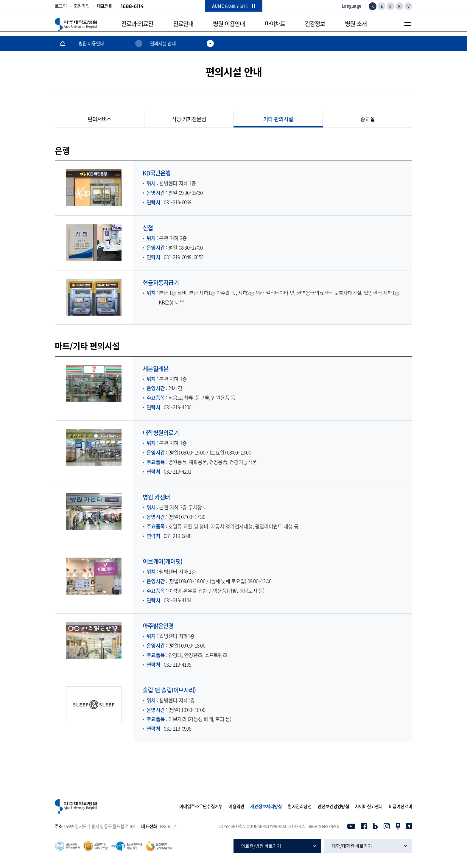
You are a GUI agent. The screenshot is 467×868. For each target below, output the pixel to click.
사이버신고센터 (369, 807)
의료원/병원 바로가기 (261, 846)
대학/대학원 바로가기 (352, 846)
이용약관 (236, 807)
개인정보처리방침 (266, 807)
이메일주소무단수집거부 (201, 807)
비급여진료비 (401, 807)
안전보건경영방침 (333, 807)
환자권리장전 (300, 807)
